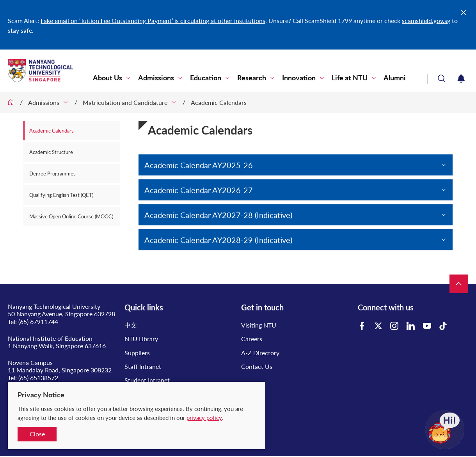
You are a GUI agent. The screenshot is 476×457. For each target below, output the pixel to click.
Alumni (395, 78)
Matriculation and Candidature (125, 102)
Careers (252, 339)
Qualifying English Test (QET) (61, 195)
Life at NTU (350, 78)
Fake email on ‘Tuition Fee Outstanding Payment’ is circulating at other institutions (153, 20)
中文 (131, 325)
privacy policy (204, 418)
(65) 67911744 (38, 321)
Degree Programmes (52, 174)
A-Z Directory (260, 353)
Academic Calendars (219, 102)
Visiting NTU (259, 325)
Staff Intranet (143, 366)
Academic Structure (51, 152)
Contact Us (257, 366)
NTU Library (141, 339)
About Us (107, 78)
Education (206, 78)
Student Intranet (147, 380)
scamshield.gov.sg (426, 20)
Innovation (299, 78)
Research (252, 78)
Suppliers (137, 353)
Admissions (156, 78)
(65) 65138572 (38, 378)
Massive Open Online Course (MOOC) (71, 216)
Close (37, 434)
